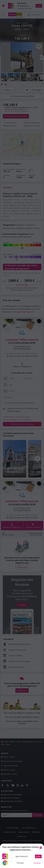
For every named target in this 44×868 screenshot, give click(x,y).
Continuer (37, 863)
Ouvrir (38, 856)
